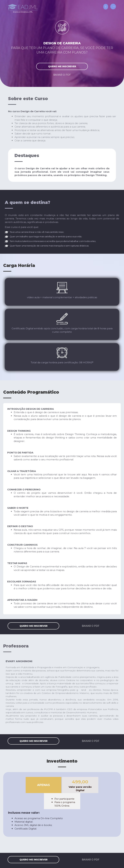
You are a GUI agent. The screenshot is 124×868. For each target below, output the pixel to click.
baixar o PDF (62, 75)
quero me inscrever (62, 66)
